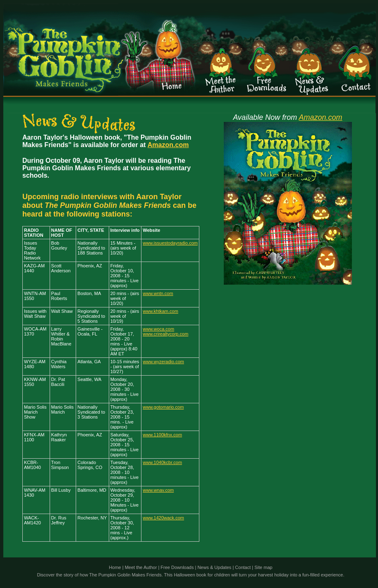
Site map (263, 567)
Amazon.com (168, 145)
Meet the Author (141, 567)
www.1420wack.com (163, 518)
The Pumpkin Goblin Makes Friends (126, 575)
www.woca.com (158, 329)
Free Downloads (177, 567)
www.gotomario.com (163, 407)
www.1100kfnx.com (162, 435)
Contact (243, 567)
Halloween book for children (202, 575)
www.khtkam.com (160, 311)
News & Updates (214, 567)
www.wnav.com (158, 490)
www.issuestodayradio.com (170, 243)
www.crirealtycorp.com (165, 334)
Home (115, 567)
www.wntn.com (158, 293)
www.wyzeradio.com (163, 362)
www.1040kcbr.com (162, 462)
